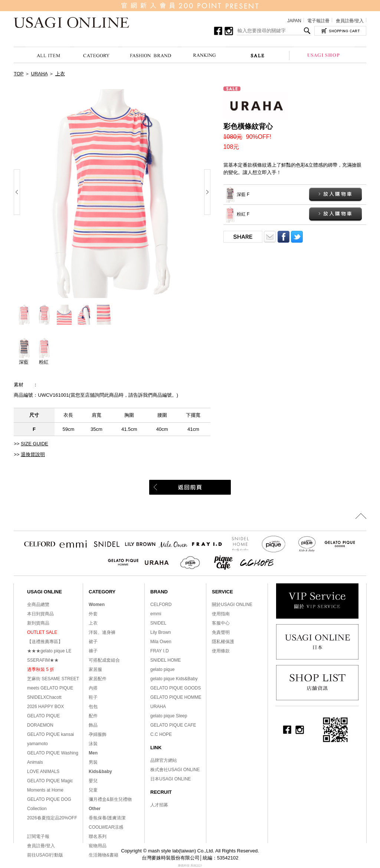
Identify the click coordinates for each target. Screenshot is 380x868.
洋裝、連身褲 (102, 632)
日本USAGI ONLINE (171, 779)
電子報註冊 (318, 21)
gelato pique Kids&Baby (174, 679)
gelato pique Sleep (169, 716)
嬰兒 (93, 781)
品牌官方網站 (164, 760)
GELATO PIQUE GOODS (176, 688)
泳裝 (93, 744)
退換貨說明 (33, 454)
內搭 (93, 688)
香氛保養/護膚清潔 (107, 818)
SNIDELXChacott (44, 697)
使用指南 (221, 614)
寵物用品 (98, 846)
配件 (93, 716)
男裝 (93, 762)
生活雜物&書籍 (104, 855)
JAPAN (294, 21)
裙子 (93, 642)
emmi (156, 614)
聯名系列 (98, 836)
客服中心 (221, 623)
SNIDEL (158, 623)
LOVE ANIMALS (43, 772)
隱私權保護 (223, 642)
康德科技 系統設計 (190, 866)
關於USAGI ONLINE (232, 605)
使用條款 (221, 651)
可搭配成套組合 (104, 660)
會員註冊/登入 (350, 21)
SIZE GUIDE (35, 444)
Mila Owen (161, 642)
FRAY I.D (160, 651)
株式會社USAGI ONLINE (175, 770)
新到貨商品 (38, 623)
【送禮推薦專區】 (45, 642)
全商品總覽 (38, 605)
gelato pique (162, 669)
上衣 (60, 74)
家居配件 (98, 679)
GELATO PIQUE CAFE (173, 725)
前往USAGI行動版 (45, 855)
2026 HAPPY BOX (45, 707)
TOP (19, 74)
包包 (93, 707)
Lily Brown (160, 632)
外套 (93, 614)
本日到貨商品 (40, 614)
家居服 (95, 669)
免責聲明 (221, 632)
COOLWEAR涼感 (106, 827)
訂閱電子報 (38, 836)
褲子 (93, 651)
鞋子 (93, 697)
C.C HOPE (161, 734)
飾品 (93, 725)
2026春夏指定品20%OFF (52, 818)
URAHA (40, 74)
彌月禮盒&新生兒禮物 (110, 799)
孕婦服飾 (98, 734)
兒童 (93, 790)
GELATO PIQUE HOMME (176, 697)
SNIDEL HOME (166, 660)
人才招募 (159, 805)
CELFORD (161, 605)
